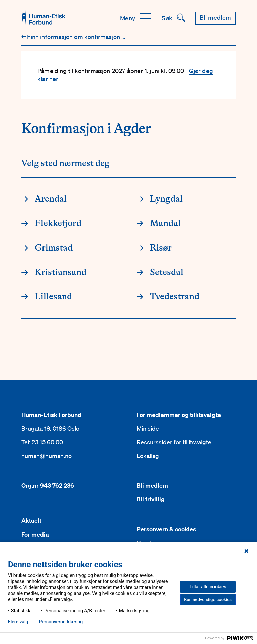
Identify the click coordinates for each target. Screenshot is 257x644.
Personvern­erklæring (61, 622)
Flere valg (18, 622)
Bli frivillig (151, 499)
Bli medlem (152, 486)
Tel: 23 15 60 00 (42, 442)
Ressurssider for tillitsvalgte (174, 442)
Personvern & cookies (166, 529)
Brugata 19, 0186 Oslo (50, 428)
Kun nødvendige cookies (208, 599)
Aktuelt (31, 521)
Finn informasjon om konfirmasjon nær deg (83, 37)
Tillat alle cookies (208, 587)
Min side (148, 428)
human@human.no (47, 456)
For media (35, 535)
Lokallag (148, 456)
